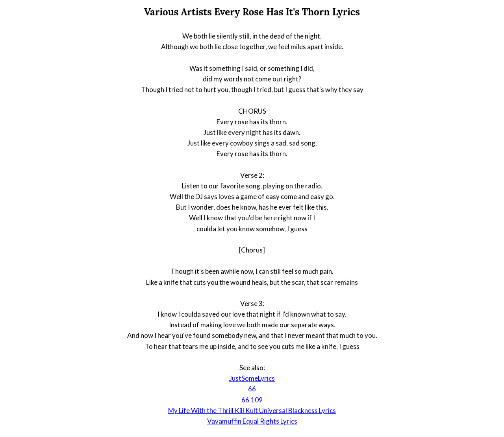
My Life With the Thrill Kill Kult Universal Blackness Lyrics (252, 410)
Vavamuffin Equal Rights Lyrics (252, 421)
